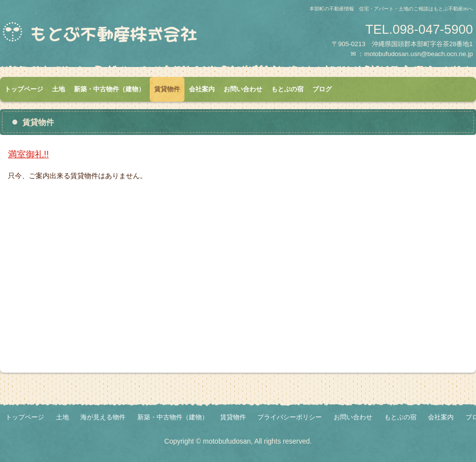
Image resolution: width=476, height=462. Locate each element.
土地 (59, 89)
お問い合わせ (243, 89)
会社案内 (202, 89)
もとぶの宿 (287, 89)
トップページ (24, 89)
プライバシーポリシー (290, 417)
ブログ (322, 89)
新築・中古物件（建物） (109, 89)
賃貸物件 (167, 89)
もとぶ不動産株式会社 (117, 36)
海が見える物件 (103, 417)
